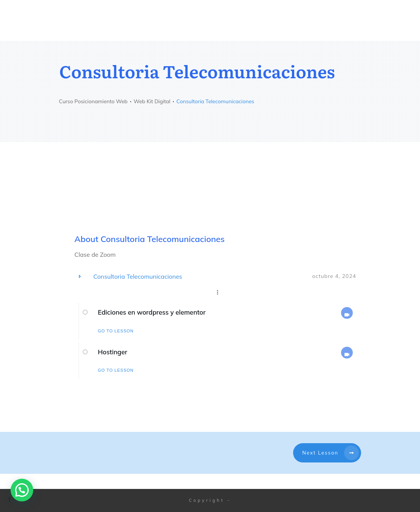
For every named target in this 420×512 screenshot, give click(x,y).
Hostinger (113, 352)
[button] (22, 490)
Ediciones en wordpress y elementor (152, 312)
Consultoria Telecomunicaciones (138, 276)
